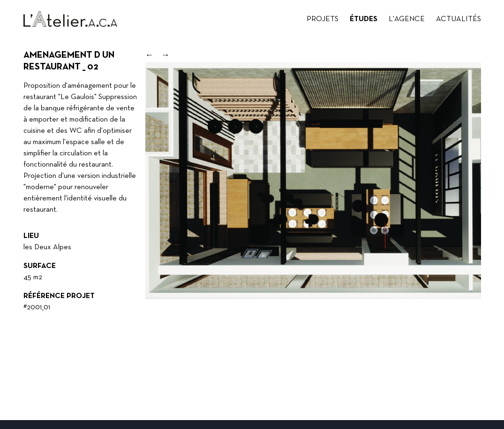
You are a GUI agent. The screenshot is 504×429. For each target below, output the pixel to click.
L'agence (407, 19)
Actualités (459, 19)
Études (364, 19)
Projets (323, 19)
